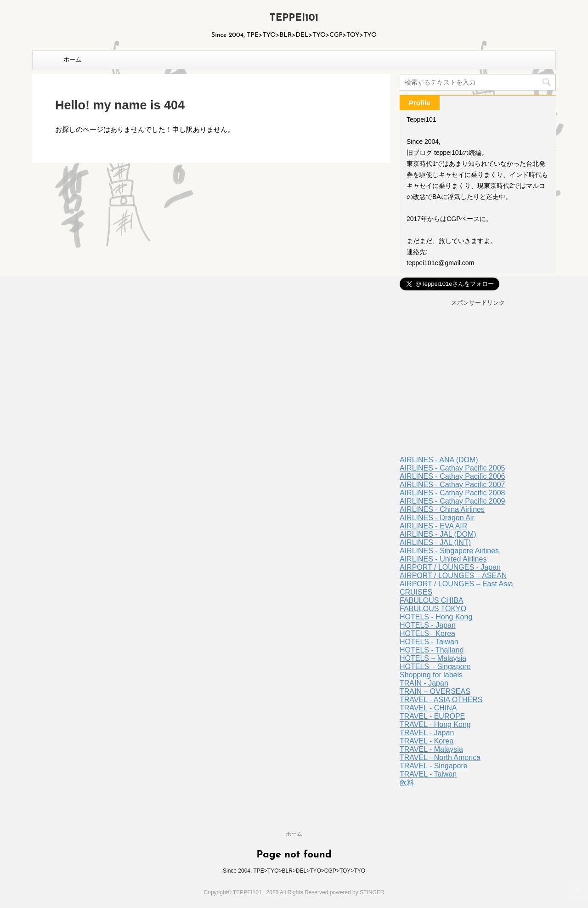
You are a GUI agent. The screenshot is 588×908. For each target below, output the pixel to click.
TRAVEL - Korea (427, 741)
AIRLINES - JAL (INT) (435, 542)
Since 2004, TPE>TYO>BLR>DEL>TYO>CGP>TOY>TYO (294, 871)
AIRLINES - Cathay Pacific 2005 (452, 468)
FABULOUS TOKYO (433, 609)
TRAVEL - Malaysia (431, 749)
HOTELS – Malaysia (433, 658)
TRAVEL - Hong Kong (435, 724)
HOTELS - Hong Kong (436, 617)
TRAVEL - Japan (427, 733)
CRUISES (416, 592)
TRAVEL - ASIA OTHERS (441, 700)
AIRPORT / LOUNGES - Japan (450, 567)
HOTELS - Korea (427, 633)
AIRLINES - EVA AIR (433, 526)
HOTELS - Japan (428, 625)
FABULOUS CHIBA (432, 600)
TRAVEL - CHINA (428, 708)
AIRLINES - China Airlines (442, 509)
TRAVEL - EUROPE (432, 716)
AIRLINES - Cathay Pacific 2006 (452, 476)
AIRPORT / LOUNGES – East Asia (456, 584)
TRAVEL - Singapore (434, 766)
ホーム (72, 60)
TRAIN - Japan (424, 683)
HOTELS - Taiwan (429, 642)
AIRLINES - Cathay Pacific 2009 (452, 501)
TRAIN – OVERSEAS (435, 691)
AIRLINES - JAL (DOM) (438, 534)
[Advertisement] (478, 382)
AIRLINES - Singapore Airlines (449, 551)
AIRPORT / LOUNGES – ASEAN (453, 576)
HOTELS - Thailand (432, 650)
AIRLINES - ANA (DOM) (439, 460)
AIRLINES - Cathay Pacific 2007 (452, 485)
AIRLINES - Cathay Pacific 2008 (452, 493)
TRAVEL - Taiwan (428, 774)
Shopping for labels (431, 675)
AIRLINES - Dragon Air (437, 518)
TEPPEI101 (294, 18)
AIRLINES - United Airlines (443, 559)
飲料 (407, 783)
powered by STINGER (357, 892)
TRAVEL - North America (440, 758)
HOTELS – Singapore (435, 667)
